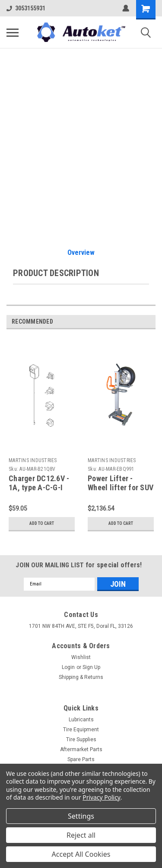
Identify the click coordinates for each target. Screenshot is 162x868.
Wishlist (81, 657)
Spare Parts (81, 759)
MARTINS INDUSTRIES (33, 460)
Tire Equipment (81, 730)
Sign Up (91, 667)
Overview (81, 252)
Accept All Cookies (81, 854)
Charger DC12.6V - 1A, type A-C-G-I (39, 483)
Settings (81, 816)
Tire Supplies (81, 739)
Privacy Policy (101, 797)
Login (68, 667)
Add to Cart (42, 523)
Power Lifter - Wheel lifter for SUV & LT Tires (121, 487)
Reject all (81, 835)
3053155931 (26, 8)
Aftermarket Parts (81, 749)
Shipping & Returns (81, 677)
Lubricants (81, 720)
